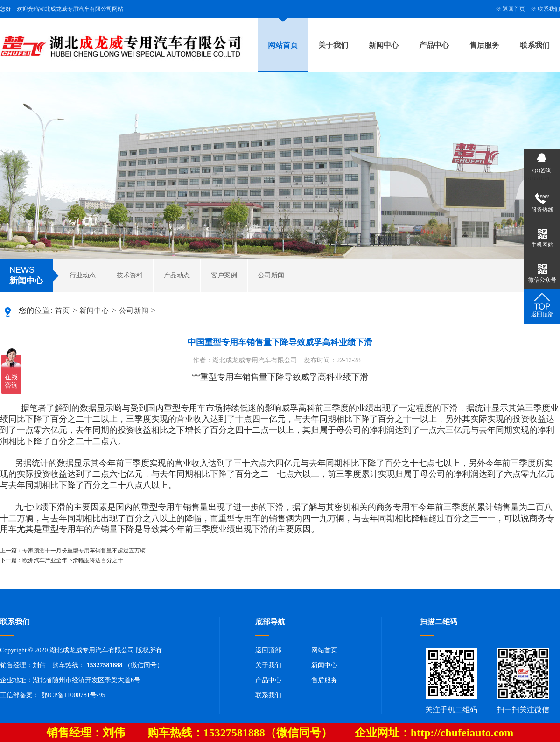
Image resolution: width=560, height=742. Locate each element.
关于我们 (333, 45)
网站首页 (283, 45)
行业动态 (83, 275)
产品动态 (177, 275)
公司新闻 (271, 275)
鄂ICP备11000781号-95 (73, 695)
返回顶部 (268, 650)
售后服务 (484, 45)
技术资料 (130, 275)
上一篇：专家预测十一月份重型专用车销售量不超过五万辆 (73, 551)
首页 (63, 311)
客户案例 (224, 275)
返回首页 (514, 9)
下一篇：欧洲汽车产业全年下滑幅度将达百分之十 (62, 560)
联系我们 (549, 9)
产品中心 (434, 45)
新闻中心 (384, 45)
